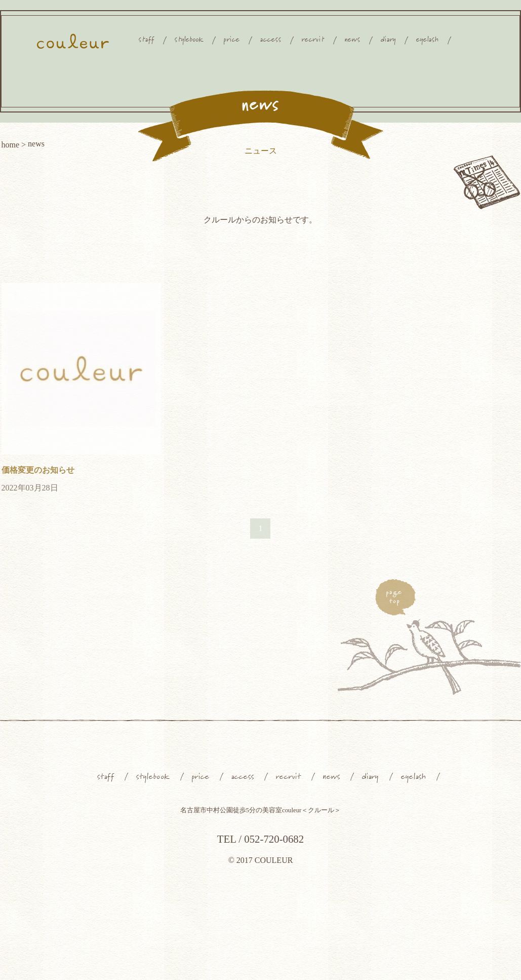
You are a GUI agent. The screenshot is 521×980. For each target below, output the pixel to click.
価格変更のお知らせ (38, 470)
